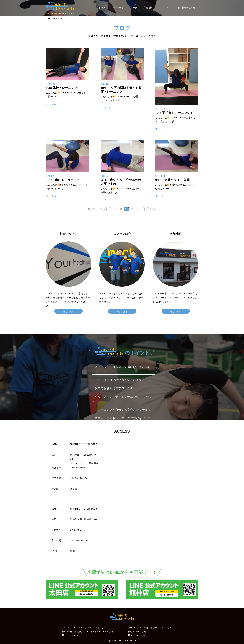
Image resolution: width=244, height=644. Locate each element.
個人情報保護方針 (186, 7)
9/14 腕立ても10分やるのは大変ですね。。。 (121, 182)
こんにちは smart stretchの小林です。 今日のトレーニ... (67, 94)
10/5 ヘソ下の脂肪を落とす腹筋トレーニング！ (121, 90)
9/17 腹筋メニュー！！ (63, 180)
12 (132, 209)
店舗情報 (148, 7)
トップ (102, 7)
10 (121, 209)
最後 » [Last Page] (153, 209)
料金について (165, 7)
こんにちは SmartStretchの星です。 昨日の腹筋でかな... (122, 190)
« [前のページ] (108, 209)
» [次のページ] (146, 209)
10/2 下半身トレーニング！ (174, 113)
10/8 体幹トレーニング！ (63, 88)
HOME (48, 19)
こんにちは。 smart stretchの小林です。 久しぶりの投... (175, 119)
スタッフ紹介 (118, 7)
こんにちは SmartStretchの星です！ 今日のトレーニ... (175, 187)
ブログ (134, 7)
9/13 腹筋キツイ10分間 (172, 180)
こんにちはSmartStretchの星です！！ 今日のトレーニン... (67, 187)
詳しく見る (51, 104)
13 (137, 209)
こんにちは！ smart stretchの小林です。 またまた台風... (121, 98)
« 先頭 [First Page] (101, 209)
